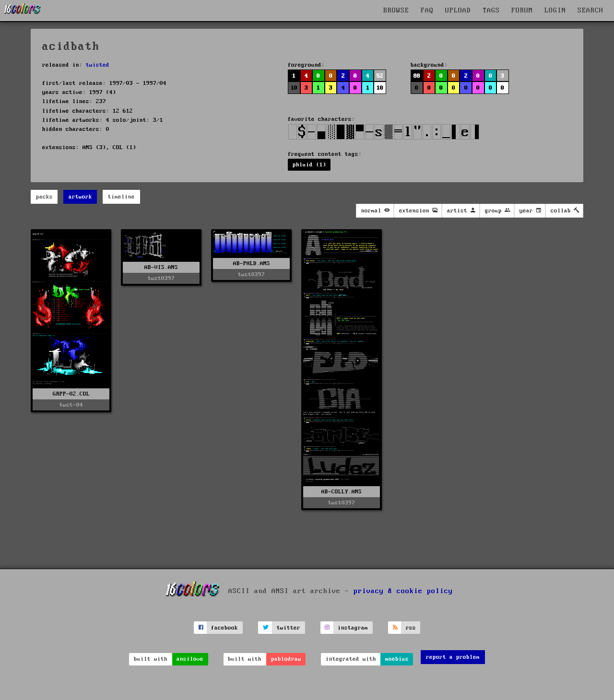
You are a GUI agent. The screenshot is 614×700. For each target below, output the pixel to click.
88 (417, 76)
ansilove (190, 659)
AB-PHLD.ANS (252, 263)
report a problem (453, 657)
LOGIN (555, 11)
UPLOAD (458, 11)
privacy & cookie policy (403, 591)
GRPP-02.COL (71, 394)
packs (44, 197)
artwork (80, 197)
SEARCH (590, 11)
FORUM (522, 11)
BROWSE (396, 11)
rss (411, 628)
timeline (121, 197)
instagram (353, 628)
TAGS (491, 11)
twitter (289, 628)
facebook (224, 628)
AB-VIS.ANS (161, 267)
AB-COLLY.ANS (342, 492)
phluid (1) (309, 165)
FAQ (427, 11)
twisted (98, 65)
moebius (397, 659)
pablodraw (286, 659)
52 (380, 76)
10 (294, 88)
